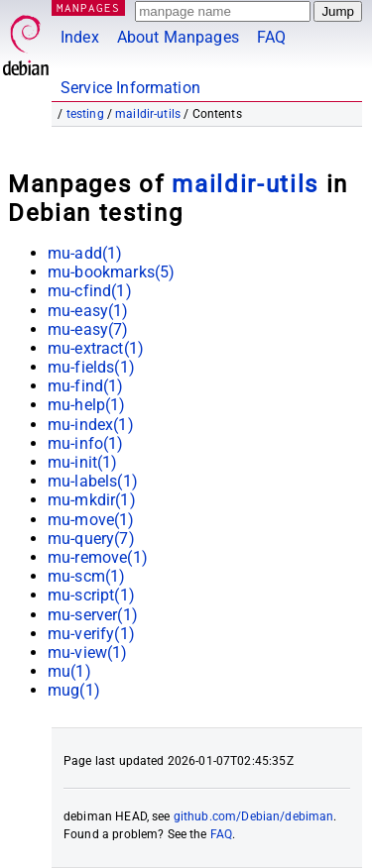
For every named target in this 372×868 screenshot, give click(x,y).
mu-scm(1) (86, 576)
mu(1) (69, 671)
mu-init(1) (83, 462)
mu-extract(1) (96, 348)
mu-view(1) (88, 652)
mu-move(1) (91, 520)
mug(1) (74, 690)
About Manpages (178, 37)
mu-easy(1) (88, 311)
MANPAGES (88, 7)
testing (85, 114)
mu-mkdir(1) (92, 500)
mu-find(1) (86, 386)
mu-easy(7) (88, 329)
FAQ (271, 37)
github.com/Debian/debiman (254, 816)
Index (80, 37)
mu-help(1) (87, 405)
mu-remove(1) (98, 557)
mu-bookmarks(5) (111, 272)
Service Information (130, 88)
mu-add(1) (85, 253)
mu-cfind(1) (90, 291)
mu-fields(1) (91, 367)
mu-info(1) (86, 443)
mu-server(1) (93, 615)
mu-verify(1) (91, 634)
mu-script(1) (91, 595)
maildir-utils (148, 114)
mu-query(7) (91, 539)
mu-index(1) (91, 425)
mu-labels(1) (93, 481)
